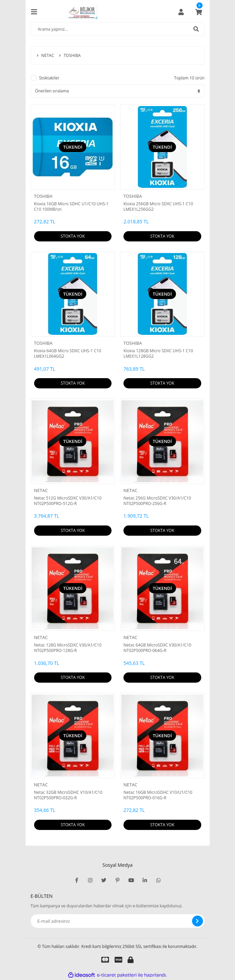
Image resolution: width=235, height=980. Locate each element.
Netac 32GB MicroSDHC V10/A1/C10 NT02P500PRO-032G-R (68, 795)
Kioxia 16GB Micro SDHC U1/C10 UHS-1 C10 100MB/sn (71, 207)
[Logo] (82, 12)
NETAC (41, 490)
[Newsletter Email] (118, 921)
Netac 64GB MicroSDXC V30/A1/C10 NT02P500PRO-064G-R (157, 648)
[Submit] (197, 921)
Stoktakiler (49, 78)
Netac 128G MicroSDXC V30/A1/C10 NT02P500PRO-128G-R (68, 648)
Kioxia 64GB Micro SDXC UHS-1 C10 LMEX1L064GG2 (68, 354)
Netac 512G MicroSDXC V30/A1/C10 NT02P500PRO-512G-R (68, 501)
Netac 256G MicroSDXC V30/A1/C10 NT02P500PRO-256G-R (157, 501)
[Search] (118, 29)
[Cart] (199, 12)
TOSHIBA (43, 196)
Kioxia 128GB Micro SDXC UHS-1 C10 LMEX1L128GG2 (158, 354)
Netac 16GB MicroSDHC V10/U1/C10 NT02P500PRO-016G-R (158, 795)
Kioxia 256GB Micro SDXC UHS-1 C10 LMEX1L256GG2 (158, 207)
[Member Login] (181, 12)
